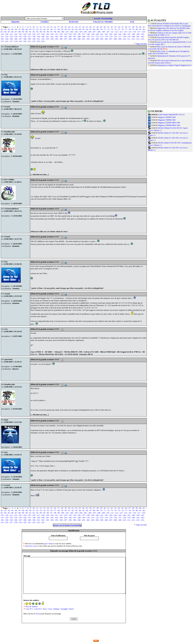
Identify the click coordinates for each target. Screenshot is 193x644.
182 (142, 36)
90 (27, 32)
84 (5, 32)
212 (133, 39)
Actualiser (45, 22)
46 (16, 29)
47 (19, 29)
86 (12, 32)
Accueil (97, 18)
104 (81, 32)
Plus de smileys (32, 606)
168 (79, 36)
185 (11, 39)
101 (67, 32)
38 (133, 27)
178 (124, 36)
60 (66, 29)
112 (117, 32)
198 (70, 39)
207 (111, 39)
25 (87, 27)
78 (130, 29)
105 (85, 32)
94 (41, 32)
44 (9, 29)
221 (29, 41)
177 (120, 36)
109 (103, 32)
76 (123, 29)
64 (80, 29)
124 (25, 34)
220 (25, 41)
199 (75, 39)
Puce (45, 609)
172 (97, 36)
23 (80, 27)
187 (20, 39)
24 (83, 27)
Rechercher (74, 22)
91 (30, 32)
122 (16, 34)
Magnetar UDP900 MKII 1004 (169, 123)
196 (61, 39)
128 (43, 34)
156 (25, 36)
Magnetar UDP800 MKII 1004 (169, 125)
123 (20, 34)
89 (23, 32)
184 (7, 39)
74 (115, 29)
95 (44, 32)
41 (144, 27)
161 (47, 36)
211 (129, 39)
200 (79, 39)
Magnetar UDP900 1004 (167, 117)
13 (44, 27)
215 (2, 41)
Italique (56, 609)
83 (2, 32)
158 (34, 36)
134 (70, 34)
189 (29, 39)
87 (16, 32)
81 (140, 29)
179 (129, 36)
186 (16, 39)
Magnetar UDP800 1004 (167, 120)
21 (73, 27)
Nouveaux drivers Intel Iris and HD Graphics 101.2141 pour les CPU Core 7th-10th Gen (169, 39)
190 (34, 39)
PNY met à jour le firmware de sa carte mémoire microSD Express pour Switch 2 (170, 62)
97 (51, 32)
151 (2, 36)
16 (55, 27)
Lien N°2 (38, 609)
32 (112, 27)
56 (51, 29)
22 (76, 27)
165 (66, 36)
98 (55, 32)
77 (126, 29)
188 (25, 39)
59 (62, 29)
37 (129, 27)
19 (66, 27)
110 (108, 32)
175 (111, 36)
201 (84, 39)
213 (138, 39)
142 (106, 34)
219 (20, 41)
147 (129, 34)
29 (101, 27)
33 (115, 27)
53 (41, 29)
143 (111, 34)
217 (11, 41)
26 (90, 27)
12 (41, 27)
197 (66, 39)
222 (34, 41)
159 (38, 36)
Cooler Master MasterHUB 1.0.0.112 (171, 115)
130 (52, 34)
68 (94, 29)
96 (48, 32)
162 (52, 36)
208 (115, 39)
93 (37, 32)
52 (37, 29)
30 (105, 27)
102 (72, 32)
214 (142, 39)
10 (34, 27)
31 (108, 27)
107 (94, 32)
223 (38, 41)
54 (44, 29)
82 (144, 29)
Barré (71, 609)
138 (88, 34)
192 (43, 39)
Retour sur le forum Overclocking (67, 525)
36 (126, 27)
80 (137, 29)
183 (2, 39)
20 (69, 27)
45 (12, 29)
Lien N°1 (29, 609)
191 (38, 39)
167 (75, 36)
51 (34, 29)
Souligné (64, 609)
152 (7, 36)
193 (47, 39)
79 (133, 29)
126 (34, 34)
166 (70, 36)
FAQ (132, 22)
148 (133, 34)
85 (9, 32)
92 (34, 32)
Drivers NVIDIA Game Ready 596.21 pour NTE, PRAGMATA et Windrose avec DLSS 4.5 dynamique (169, 25)
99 (59, 32)
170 (88, 36)
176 (115, 36)
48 (23, 29)
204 (97, 39)
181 (138, 36)
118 (143, 32)
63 (76, 29)
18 (62, 27)
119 (2, 34)
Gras (50, 609)
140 (97, 34)
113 (121, 32)
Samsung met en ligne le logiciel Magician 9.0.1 (174, 65)
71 (105, 29)
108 (99, 32)
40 (140, 27)
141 (102, 34)
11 (37, 27)
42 (2, 29)
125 (29, 34)
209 (120, 39)
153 (11, 36)
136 (79, 34)
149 (138, 34)
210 (124, 39)
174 (106, 36)
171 (93, 36)
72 (108, 29)
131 (56, 34)
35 (122, 27)
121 (11, 34)
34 (119, 27)
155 (20, 36)
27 (94, 27)
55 (48, 29)
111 (112, 32)
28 (98, 27)
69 (98, 29)
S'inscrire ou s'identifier (103, 22)
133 (65, 34)
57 (55, 29)
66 (87, 29)
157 (29, 36)
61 (69, 29)
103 (76, 32)
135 (75, 34)
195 (56, 39)
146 (124, 34)
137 (84, 34)
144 (115, 34)
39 (137, 27)
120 (7, 34)
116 (135, 32)
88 (19, 32)
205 (102, 39)
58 (59, 29)
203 (93, 39)
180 (133, 36)
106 (90, 32)
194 (52, 39)
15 (51, 27)
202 (88, 39)
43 (5, 29)
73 (112, 29)
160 (43, 36)
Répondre (15, 22)
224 (43, 41)
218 (16, 41)
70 (101, 29)
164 (61, 36)
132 (61, 34)
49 (27, 29)
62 (73, 29)
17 (58, 27)
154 (16, 36)
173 (102, 36)
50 (30, 29)
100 (63, 32)
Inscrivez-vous (31, 546)
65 (83, 29)
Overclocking (107, 18)
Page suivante (141, 44)
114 (126, 32)
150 (142, 34)
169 (84, 36)
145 (120, 34)
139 (93, 34)
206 (106, 39)
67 (91, 29)
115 (130, 32)
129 (47, 34)
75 (119, 29)
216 (7, 41)
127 (38, 34)
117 (139, 32)
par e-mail (49, 544)
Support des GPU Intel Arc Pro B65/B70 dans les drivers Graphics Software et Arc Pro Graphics (169, 29)
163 (56, 36)
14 (48, 27)
